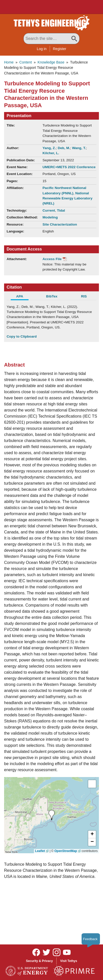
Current (49, 210)
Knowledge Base (51, 62)
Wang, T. (79, 148)
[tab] (23, 297)
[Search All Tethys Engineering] (51, 39)
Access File (52, 259)
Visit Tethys (69, 961)
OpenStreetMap (66, 851)
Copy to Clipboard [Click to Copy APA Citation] (22, 336)
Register (60, 49)
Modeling (50, 217)
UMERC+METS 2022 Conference (69, 167)
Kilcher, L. (51, 153)
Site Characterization (60, 224)
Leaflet (40, 851)
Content (26, 62)
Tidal (61, 210)
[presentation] (52, 815)
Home (9, 62)
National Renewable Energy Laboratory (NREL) (68, 198)
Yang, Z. (49, 148)
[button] (92, 834)
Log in (42, 49)
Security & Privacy (39, 961)
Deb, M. (64, 148)
